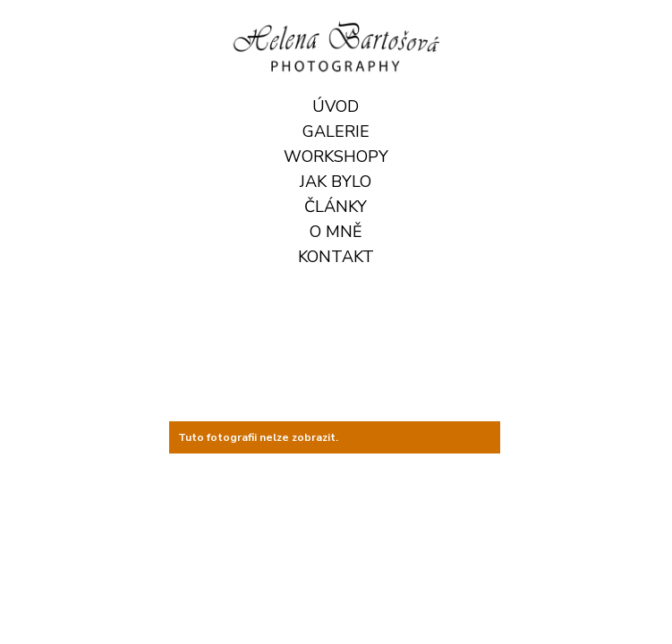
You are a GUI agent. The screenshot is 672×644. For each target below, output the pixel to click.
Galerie (336, 131)
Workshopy (336, 157)
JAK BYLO (336, 182)
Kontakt (336, 257)
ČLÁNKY (336, 207)
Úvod (336, 106)
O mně (336, 232)
